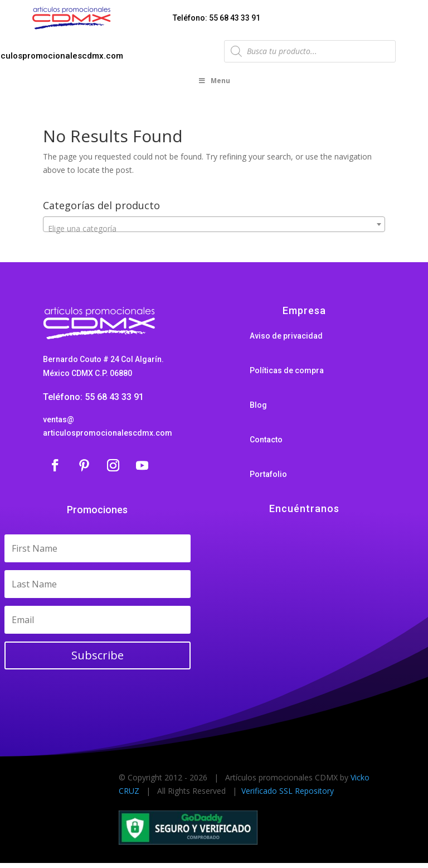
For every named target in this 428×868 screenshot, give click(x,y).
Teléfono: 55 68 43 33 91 (217, 18)
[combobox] (214, 227)
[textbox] (214, 232)
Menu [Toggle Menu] (214, 83)
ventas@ (59, 423)
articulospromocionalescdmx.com (108, 436)
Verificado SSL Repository (288, 794)
